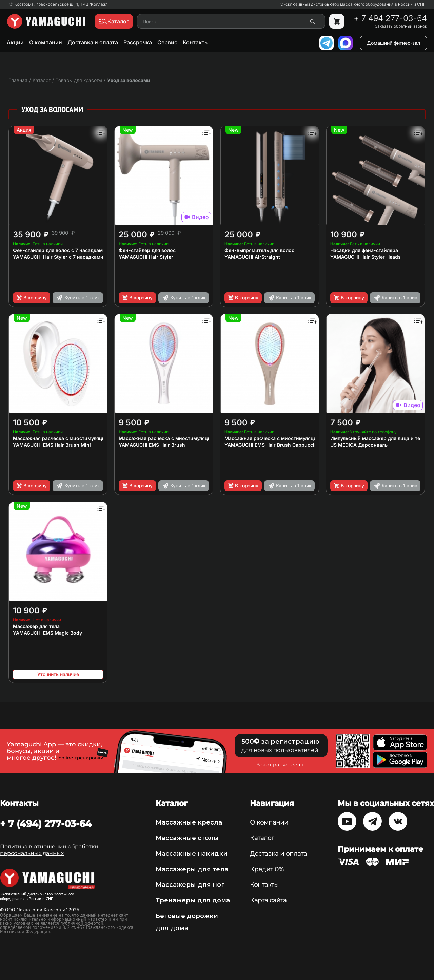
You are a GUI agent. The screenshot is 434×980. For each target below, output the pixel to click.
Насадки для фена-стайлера (364, 250)
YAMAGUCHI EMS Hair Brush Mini (52, 445)
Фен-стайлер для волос (147, 250)
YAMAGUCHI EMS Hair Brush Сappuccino (272, 445)
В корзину (31, 298)
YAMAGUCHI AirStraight (252, 257)
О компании (46, 42)
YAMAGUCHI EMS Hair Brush (152, 445)
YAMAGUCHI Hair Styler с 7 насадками (58, 257)
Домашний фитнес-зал (393, 43)
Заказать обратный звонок (401, 26)
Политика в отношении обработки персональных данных (49, 850)
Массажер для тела (36, 626)
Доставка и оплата (93, 42)
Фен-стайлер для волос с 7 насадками (59, 250)
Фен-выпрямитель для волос (259, 250)
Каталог (262, 838)
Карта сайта (268, 900)
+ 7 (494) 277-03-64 (46, 823)
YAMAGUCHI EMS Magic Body (47, 633)
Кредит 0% (267, 869)
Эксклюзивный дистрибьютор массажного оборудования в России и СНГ (353, 4)
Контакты (196, 42)
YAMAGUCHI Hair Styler (146, 257)
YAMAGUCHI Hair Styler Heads (366, 257)
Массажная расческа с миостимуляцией (62, 438)
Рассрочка (138, 42)
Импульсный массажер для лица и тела (378, 438)
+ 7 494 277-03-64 (390, 18)
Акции (15, 42)
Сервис (167, 42)
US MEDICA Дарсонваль (359, 445)
